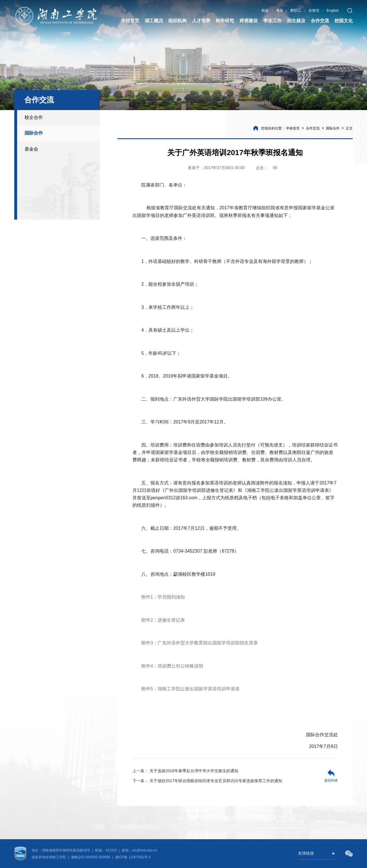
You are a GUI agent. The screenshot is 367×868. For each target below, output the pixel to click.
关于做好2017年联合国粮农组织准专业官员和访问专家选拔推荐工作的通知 (207, 781)
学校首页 (293, 128)
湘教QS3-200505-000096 (91, 857)
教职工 (296, 10)
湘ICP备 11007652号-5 (133, 857)
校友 (265, 10)
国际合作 (34, 133)
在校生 (314, 10)
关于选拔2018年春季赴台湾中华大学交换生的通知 (185, 771)
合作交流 (313, 128)
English (333, 10)
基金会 (31, 149)
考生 (280, 10)
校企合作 (34, 117)
